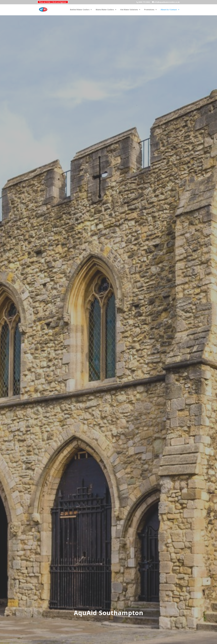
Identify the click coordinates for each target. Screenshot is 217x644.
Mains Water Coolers (105, 10)
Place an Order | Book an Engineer (53, 2)
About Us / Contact (169, 10)
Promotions (149, 10)
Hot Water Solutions (129, 10)
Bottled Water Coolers (80, 10)
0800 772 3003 (144, 2)
